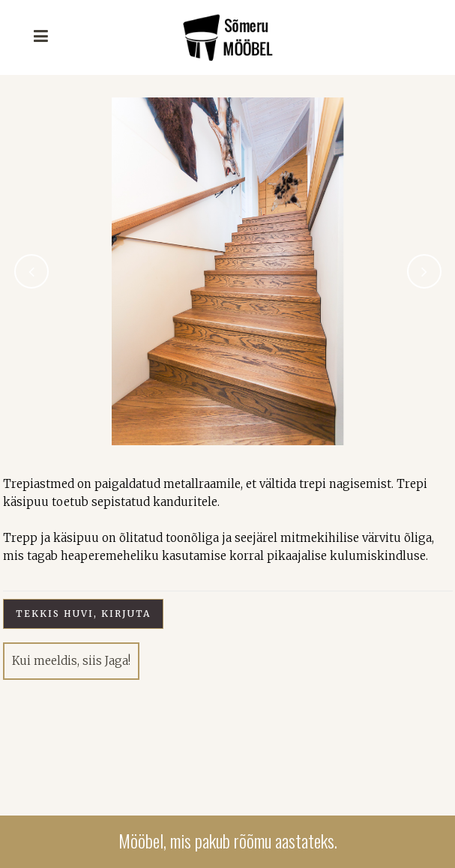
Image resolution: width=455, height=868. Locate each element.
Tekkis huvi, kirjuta (83, 614)
